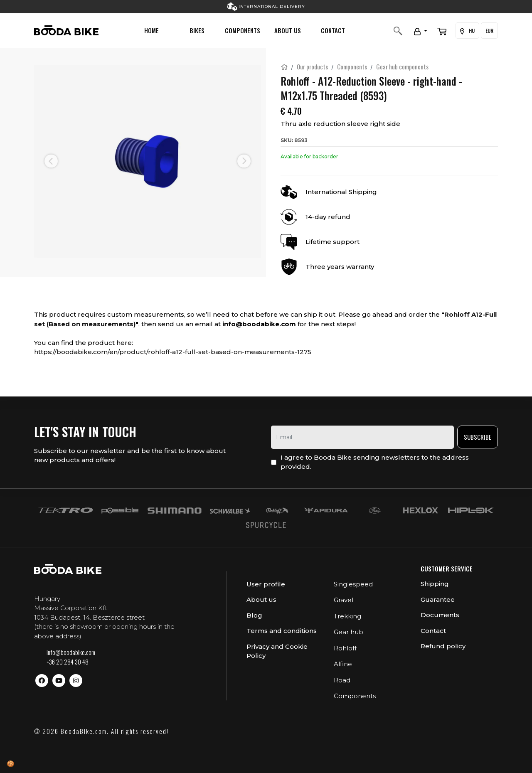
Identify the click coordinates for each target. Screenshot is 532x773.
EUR (489, 31)
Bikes (197, 30)
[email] (362, 437)
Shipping (435, 584)
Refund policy (443, 646)
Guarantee (438, 599)
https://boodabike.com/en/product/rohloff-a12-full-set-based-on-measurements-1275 (173, 352)
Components (243, 30)
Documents (440, 615)
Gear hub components (402, 66)
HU (467, 31)
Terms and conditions (282, 631)
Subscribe (478, 437)
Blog (254, 615)
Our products (312, 66)
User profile (266, 584)
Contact (333, 30)
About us (288, 30)
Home (151, 30)
